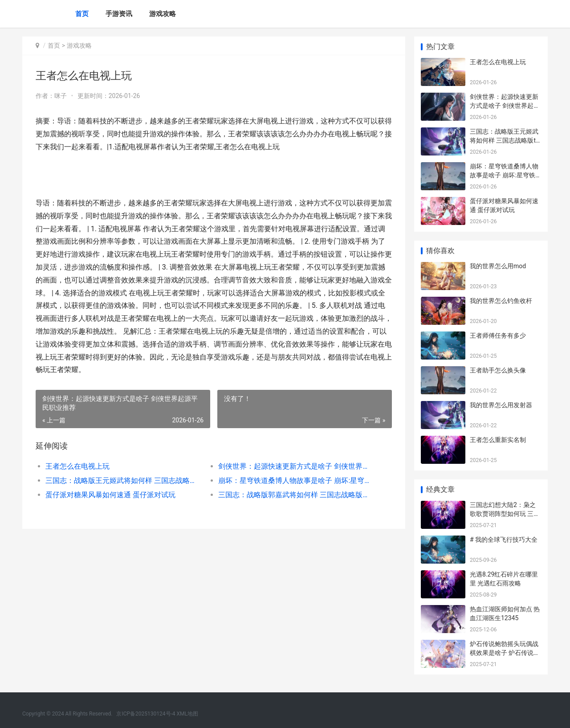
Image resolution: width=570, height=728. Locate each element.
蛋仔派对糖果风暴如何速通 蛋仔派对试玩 (110, 495)
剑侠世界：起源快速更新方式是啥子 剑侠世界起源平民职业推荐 (296, 466)
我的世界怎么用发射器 (501, 405)
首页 (82, 14)
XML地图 (187, 714)
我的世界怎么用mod (498, 266)
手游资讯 (119, 14)
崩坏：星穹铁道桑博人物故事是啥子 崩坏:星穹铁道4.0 (296, 481)
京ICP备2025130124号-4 (146, 714)
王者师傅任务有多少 (498, 335)
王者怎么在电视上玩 (77, 466)
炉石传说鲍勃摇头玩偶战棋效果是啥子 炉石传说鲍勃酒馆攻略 (505, 652)
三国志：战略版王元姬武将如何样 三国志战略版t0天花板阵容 (123, 481)
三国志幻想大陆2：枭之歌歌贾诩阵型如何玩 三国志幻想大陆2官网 (505, 513)
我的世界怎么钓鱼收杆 (501, 301)
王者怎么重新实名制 (498, 440)
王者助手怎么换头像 (498, 370)
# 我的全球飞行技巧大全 (504, 540)
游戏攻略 (163, 14)
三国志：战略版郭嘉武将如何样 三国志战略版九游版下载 (296, 495)
